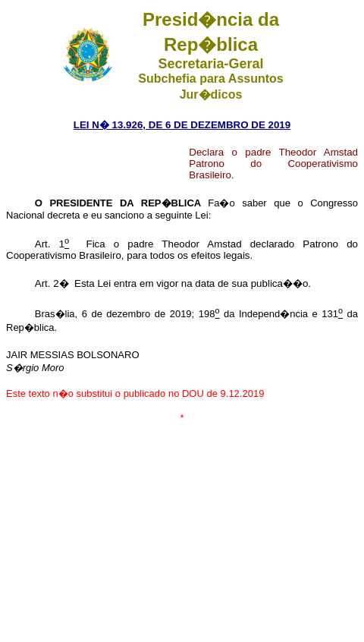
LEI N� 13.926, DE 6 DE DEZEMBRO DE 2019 (182, 125)
